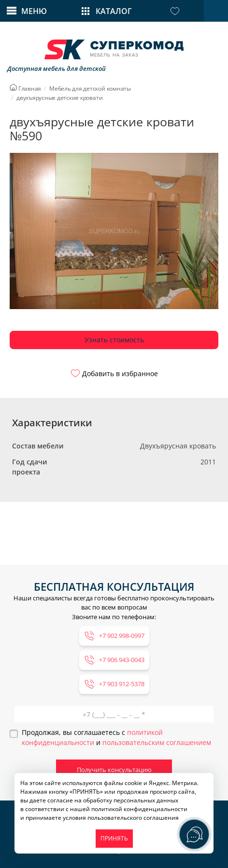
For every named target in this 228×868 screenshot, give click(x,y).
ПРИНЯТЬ (114, 838)
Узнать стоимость (114, 340)
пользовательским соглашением (157, 742)
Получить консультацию (114, 770)
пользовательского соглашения (133, 818)
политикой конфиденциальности (139, 809)
